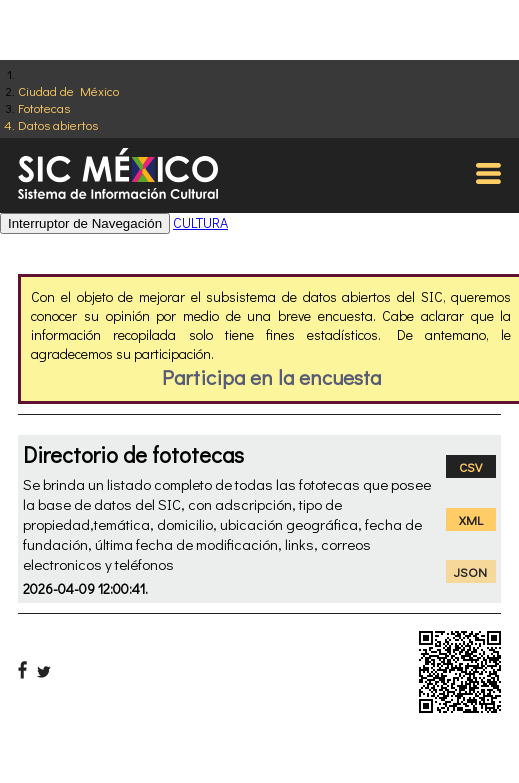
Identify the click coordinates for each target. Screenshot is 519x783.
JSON (470, 571)
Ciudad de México (68, 90)
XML (471, 519)
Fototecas (44, 107)
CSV (470, 466)
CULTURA (200, 222)
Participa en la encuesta (271, 377)
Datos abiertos (58, 124)
